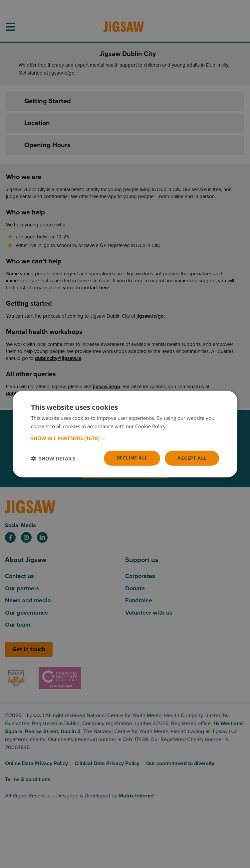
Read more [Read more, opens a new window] (181, 426)
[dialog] (125, 434)
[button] (125, 438)
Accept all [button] (192, 458)
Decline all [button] (132, 458)
